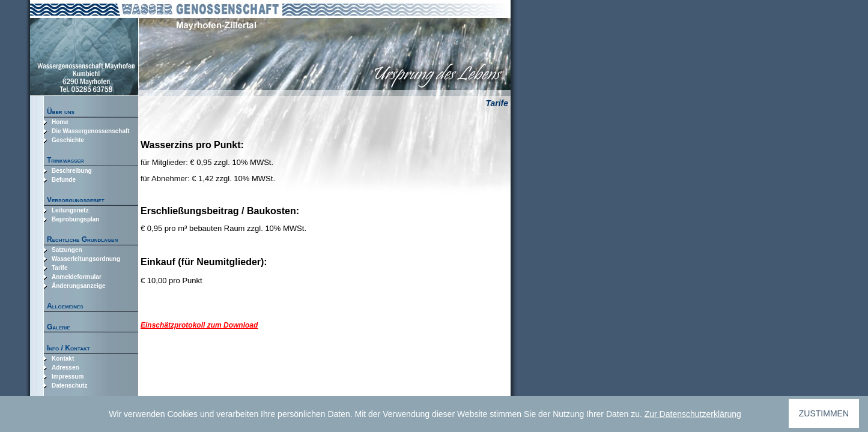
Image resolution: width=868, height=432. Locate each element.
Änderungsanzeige (78, 286)
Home (60, 122)
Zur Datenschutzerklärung (693, 414)
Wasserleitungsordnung (86, 259)
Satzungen (67, 250)
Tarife (60, 268)
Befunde (64, 180)
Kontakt (63, 358)
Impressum (68, 376)
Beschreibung (72, 171)
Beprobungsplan (75, 219)
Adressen (65, 367)
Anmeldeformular (77, 277)
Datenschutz (69, 385)
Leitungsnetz (70, 210)
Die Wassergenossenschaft (91, 131)
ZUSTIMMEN (824, 413)
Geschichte (68, 140)
